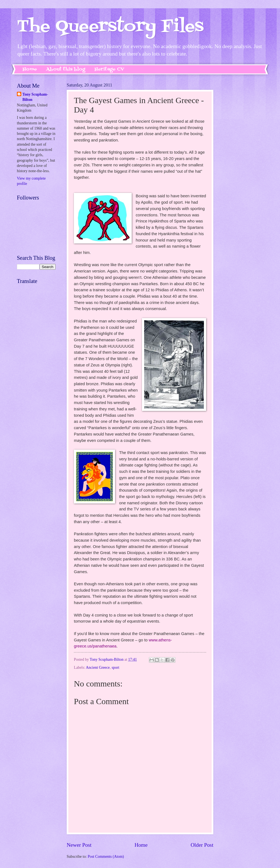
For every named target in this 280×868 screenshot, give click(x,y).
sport (115, 668)
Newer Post (79, 845)
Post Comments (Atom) (106, 857)
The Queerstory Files (110, 27)
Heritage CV (109, 69)
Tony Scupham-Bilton (35, 97)
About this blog (66, 69)
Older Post (202, 845)
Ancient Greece (98, 668)
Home (30, 69)
